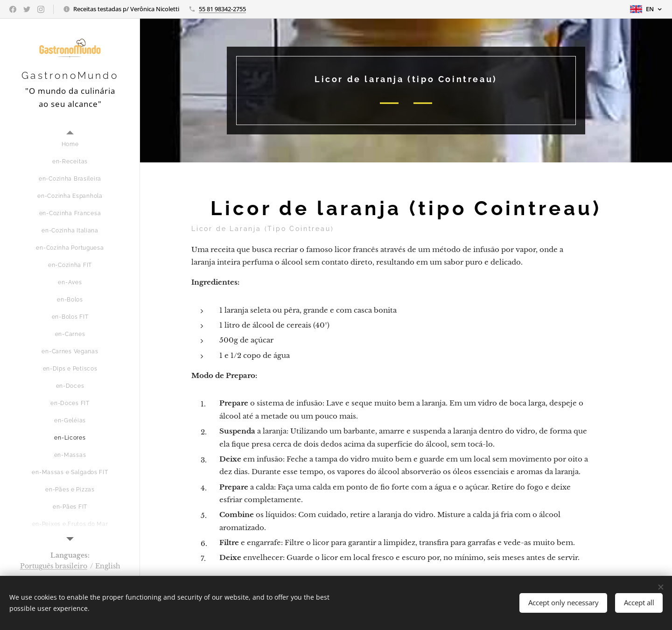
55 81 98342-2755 (222, 9)
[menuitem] (70, 144)
